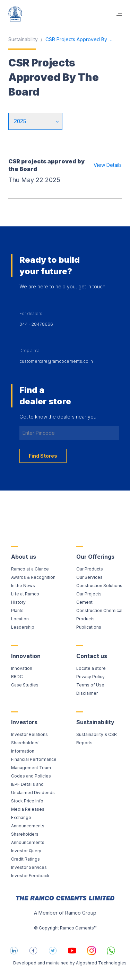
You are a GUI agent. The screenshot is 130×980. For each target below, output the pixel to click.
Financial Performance (34, 759)
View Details (108, 165)
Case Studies (25, 685)
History (18, 602)
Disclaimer (87, 693)
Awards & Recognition (33, 577)
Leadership (23, 627)
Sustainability (23, 39)
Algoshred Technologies (101, 963)
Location (20, 619)
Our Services (89, 577)
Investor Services (29, 867)
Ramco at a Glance (30, 569)
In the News (23, 586)
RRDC (17, 677)
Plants (17, 610)
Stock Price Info (27, 801)
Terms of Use (90, 685)
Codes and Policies (31, 776)
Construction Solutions (99, 586)
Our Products (90, 569)
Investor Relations (29, 734)
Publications (89, 627)
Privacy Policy (90, 677)
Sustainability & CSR (97, 734)
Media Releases (28, 809)
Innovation (22, 668)
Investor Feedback (30, 876)
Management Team (31, 768)
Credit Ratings (25, 859)
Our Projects (89, 594)
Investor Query (26, 851)
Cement (84, 602)
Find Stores (43, 456)
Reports (84, 743)
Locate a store (91, 668)
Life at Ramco (25, 594)
